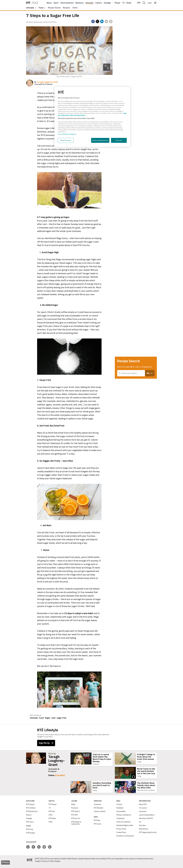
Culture (99, 3)
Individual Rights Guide (125, 829)
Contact (119, 808)
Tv (123, 3)
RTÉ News (52, 822)
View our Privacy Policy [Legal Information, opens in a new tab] (77, 115)
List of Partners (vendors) (67, 134)
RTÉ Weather (99, 811)
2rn (140, 825)
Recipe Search (54, 8)
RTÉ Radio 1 (76, 815)
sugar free (62, 718)
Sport (56, 3)
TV (50, 811)
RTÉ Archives (31, 811)
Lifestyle (89, 3)
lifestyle (30, 8)
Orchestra (98, 808)
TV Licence (143, 811)
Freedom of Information (125, 839)
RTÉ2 (51, 818)
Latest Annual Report (147, 818)
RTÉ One (52, 815)
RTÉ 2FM (74, 818)
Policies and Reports (124, 818)
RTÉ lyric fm (76, 822)
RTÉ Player (53, 808)
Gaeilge (107, 3)
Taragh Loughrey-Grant (56, 761)
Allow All (119, 140)
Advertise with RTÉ (146, 822)
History (29, 818)
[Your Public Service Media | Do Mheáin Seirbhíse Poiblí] (30, 863)
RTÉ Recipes (31, 836)
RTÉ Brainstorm (32, 815)
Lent (53, 718)
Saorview (142, 829)
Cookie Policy (121, 836)
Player (118, 3)
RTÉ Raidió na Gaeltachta (76, 826)
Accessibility (121, 815)
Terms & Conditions (123, 825)
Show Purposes (66, 140)
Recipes (66, 8)
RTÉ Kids (97, 824)
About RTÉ (143, 808)
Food (41, 8)
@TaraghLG (60, 775)
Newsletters (144, 832)
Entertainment (67, 3)
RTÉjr (51, 825)
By (46, 82)
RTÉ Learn (30, 825)
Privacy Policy (121, 832)
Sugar (48, 718)
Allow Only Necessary (100, 140)
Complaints (121, 822)
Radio (129, 3)
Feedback (120, 811)
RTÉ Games (30, 808)
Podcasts (75, 811)
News (49, 3)
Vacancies (143, 815)
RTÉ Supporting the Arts (148, 836)
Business (80, 3)
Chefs (75, 8)
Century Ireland (100, 815)
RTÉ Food (30, 833)
